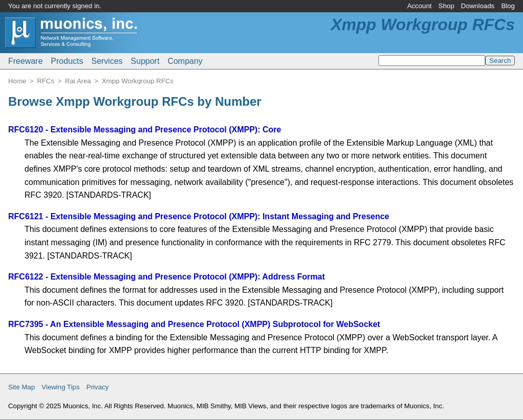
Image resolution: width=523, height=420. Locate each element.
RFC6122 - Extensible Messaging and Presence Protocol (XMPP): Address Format (167, 277)
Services (107, 61)
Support (145, 61)
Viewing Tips (61, 387)
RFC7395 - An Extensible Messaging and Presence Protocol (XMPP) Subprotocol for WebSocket (194, 324)
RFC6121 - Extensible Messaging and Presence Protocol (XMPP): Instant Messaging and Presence (199, 216)
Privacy (98, 387)
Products (67, 61)
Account (419, 6)
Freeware (26, 61)
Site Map (21, 387)
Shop (446, 6)
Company (185, 61)
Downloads (478, 6)
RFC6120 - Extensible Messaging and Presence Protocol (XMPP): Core (145, 130)
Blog (508, 6)
